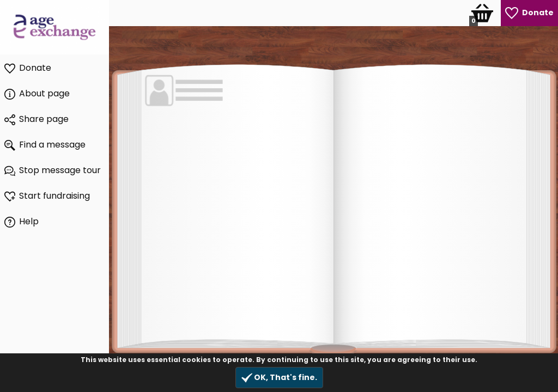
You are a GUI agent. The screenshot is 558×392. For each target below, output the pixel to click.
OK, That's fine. (279, 378)
